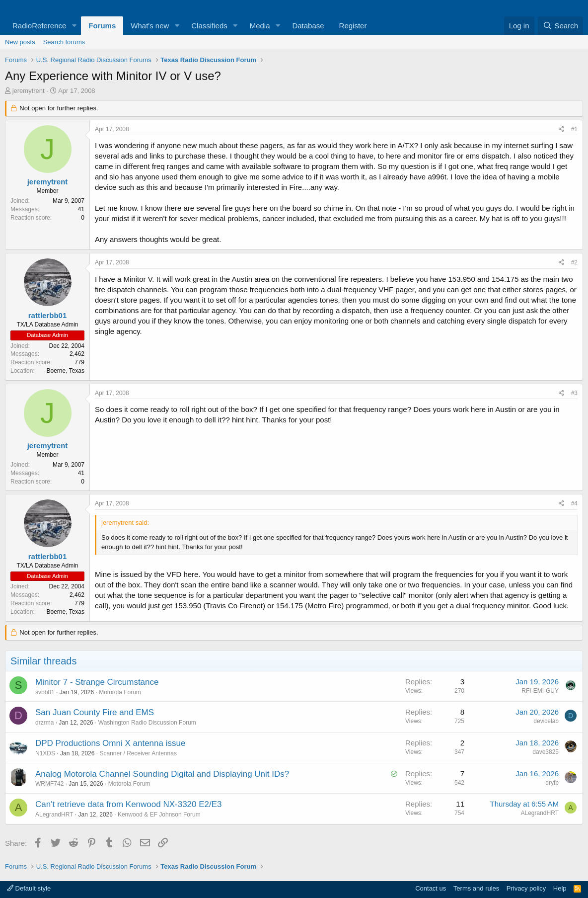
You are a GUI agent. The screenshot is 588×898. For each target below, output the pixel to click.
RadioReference (39, 26)
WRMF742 (49, 784)
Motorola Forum (120, 692)
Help (560, 888)
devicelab (546, 721)
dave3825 (546, 752)
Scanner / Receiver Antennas (138, 753)
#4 (574, 503)
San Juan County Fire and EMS (95, 712)
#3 (574, 393)
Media (260, 26)
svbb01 (45, 692)
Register (353, 26)
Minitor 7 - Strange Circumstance (97, 682)
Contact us (431, 888)
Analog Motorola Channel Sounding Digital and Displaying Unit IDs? (162, 774)
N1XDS (45, 753)
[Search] (560, 26)
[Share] (561, 129)
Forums (102, 26)
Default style (29, 888)
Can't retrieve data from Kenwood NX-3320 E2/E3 (129, 804)
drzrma (44, 723)
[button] (74, 26)
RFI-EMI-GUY (540, 691)
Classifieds (209, 26)
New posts (20, 42)
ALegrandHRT (54, 815)
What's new (150, 26)
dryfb (552, 783)
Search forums (64, 42)
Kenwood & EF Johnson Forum (159, 815)
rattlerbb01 (48, 315)
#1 (574, 129)
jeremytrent (29, 91)
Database (308, 26)
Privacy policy (526, 888)
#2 (574, 262)
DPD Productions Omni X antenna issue (110, 743)
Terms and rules (476, 888)
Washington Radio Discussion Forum (147, 723)
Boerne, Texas (66, 371)
